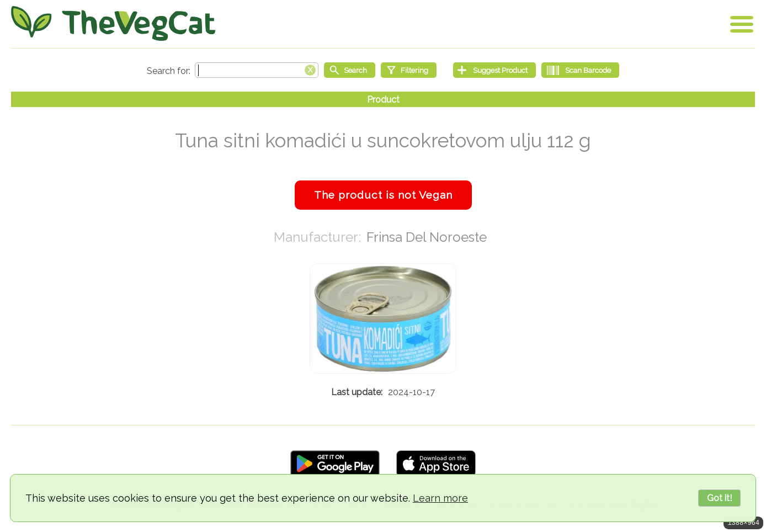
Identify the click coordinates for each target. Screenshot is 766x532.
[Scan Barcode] (580, 70)
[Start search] (350, 70)
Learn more (440, 498)
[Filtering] (409, 70)
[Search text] (257, 70)
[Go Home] (113, 23)
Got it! (719, 498)
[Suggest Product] (494, 70)
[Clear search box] (310, 69)
